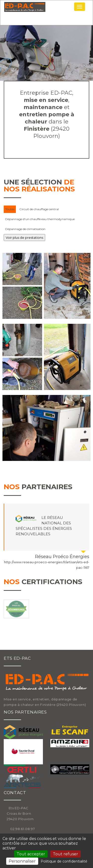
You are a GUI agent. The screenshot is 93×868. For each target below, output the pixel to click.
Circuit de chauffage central (39, 209)
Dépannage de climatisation (25, 229)
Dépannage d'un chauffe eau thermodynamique (40, 219)
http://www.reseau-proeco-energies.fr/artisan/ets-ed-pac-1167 (47, 565)
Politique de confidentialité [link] (64, 861)
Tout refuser (65, 854)
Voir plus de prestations (24, 238)
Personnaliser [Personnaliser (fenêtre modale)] (22, 861)
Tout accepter (31, 854)
